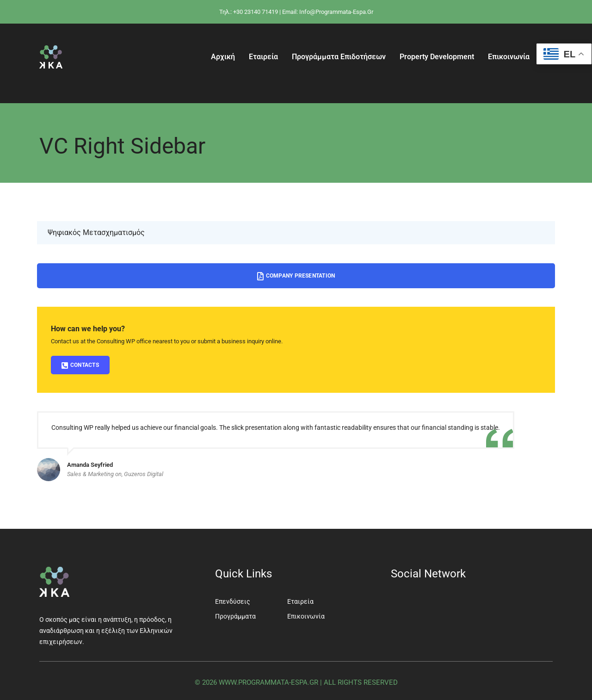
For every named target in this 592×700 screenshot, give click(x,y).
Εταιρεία (263, 57)
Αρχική (223, 57)
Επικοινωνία (509, 57)
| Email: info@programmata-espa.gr (326, 12)
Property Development (437, 57)
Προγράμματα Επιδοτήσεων (339, 57)
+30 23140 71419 (256, 12)
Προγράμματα (235, 616)
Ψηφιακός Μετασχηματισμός (96, 232)
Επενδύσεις (233, 601)
